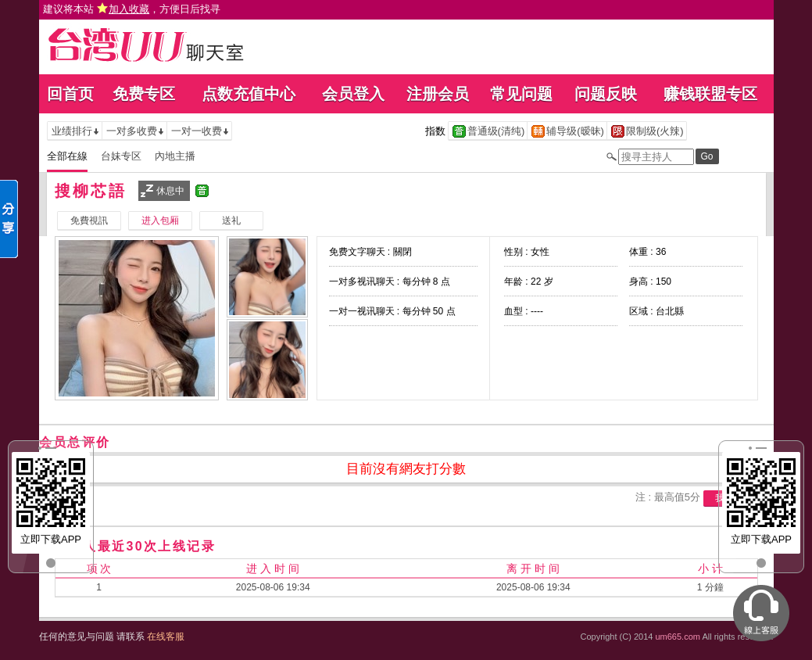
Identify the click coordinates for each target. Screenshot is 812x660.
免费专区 (144, 94)
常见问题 (521, 94)
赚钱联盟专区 (710, 94)
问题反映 (606, 94)
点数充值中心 (249, 94)
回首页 (70, 94)
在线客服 (166, 637)
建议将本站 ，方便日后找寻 (132, 9)
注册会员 (438, 94)
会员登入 (353, 94)
